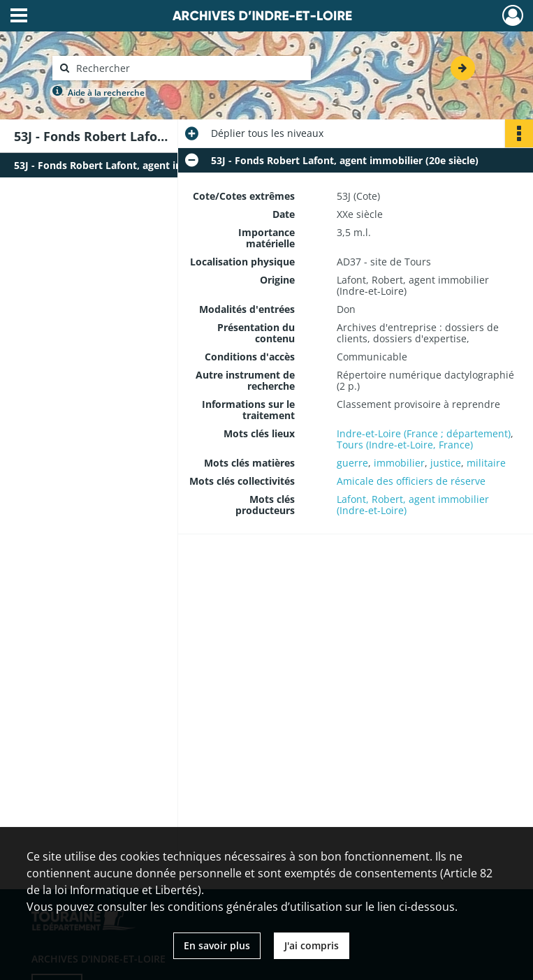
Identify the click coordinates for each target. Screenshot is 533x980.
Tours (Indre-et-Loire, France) (405, 445)
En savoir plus (217, 945)
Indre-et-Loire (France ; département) (424, 433)
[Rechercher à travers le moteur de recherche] (189, 68)
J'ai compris (312, 945)
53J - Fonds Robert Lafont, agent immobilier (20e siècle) (148, 165)
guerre (352, 463)
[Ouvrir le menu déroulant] (19, 17)
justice (446, 463)
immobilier (399, 463)
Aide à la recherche (106, 93)
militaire (486, 463)
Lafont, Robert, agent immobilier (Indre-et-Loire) (413, 505)
